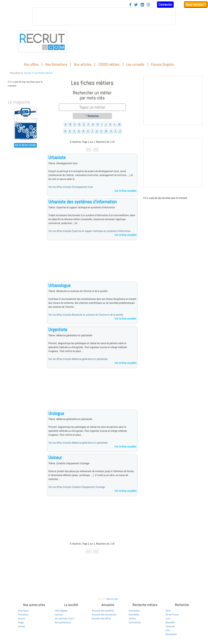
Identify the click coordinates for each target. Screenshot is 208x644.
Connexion (165, 4)
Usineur (55, 457)
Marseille (170, 622)
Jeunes (21, 626)
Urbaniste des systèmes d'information (82, 202)
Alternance (23, 611)
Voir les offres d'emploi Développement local (71, 187)
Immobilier (134, 614)
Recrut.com (112, 599)
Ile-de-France (172, 614)
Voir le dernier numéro (25, 145)
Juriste (132, 618)
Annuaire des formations (104, 614)
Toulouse (170, 626)
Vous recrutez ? (196, 4)
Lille (168, 630)
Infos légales (61, 611)
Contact (59, 614)
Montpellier (171, 634)
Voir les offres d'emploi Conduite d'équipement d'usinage (77, 487)
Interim (22, 618)
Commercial (135, 622)
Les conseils (135, 64)
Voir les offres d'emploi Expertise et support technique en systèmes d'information (89, 231)
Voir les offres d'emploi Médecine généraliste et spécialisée (78, 359)
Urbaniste (57, 157)
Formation (23, 614)
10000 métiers (109, 64)
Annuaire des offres (101, 618)
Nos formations (56, 64)
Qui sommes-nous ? (65, 618)
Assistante (134, 611)
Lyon (168, 618)
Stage (21, 622)
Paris (168, 611)
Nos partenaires (63, 622)
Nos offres (31, 64)
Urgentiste (58, 329)
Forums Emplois (162, 64)
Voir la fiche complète (125, 191)
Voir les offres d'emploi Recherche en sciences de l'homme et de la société (86, 315)
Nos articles (83, 64)
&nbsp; (104, 16)
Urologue (56, 413)
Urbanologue (59, 285)
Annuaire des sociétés (103, 611)
